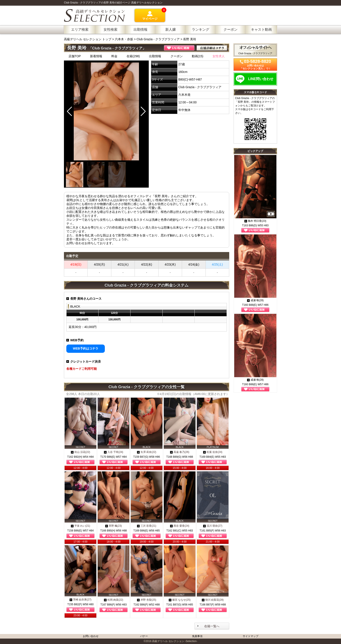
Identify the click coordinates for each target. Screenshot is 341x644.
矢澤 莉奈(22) (147, 452)
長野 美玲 (190, 39)
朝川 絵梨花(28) (213, 600)
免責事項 (197, 636)
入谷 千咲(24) (114, 452)
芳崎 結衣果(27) (81, 600)
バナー (144, 636)
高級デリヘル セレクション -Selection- (175, 641)
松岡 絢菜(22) (114, 600)
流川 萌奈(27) (213, 526)
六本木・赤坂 (124, 39)
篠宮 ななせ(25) (180, 600)
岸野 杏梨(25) (147, 600)
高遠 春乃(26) (180, 452)
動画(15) (198, 56)
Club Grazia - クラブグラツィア (158, 39)
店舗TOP (75, 56)
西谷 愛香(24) (180, 526)
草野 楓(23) (114, 526)
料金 (114, 56)
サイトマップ (251, 636)
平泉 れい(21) (81, 526)
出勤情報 (155, 56)
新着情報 (96, 56)
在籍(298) (133, 56)
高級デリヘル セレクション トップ (88, 39)
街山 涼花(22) (81, 452)
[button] (143, 111)
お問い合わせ (91, 636)
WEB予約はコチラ (86, 348)
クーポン (177, 56)
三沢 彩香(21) (147, 526)
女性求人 (219, 56)
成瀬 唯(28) (255, 300)
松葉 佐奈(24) (213, 452)
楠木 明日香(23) (255, 221)
